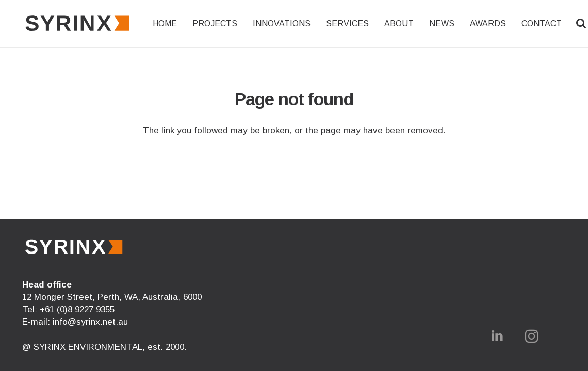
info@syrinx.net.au (90, 322)
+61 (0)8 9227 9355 (77, 309)
